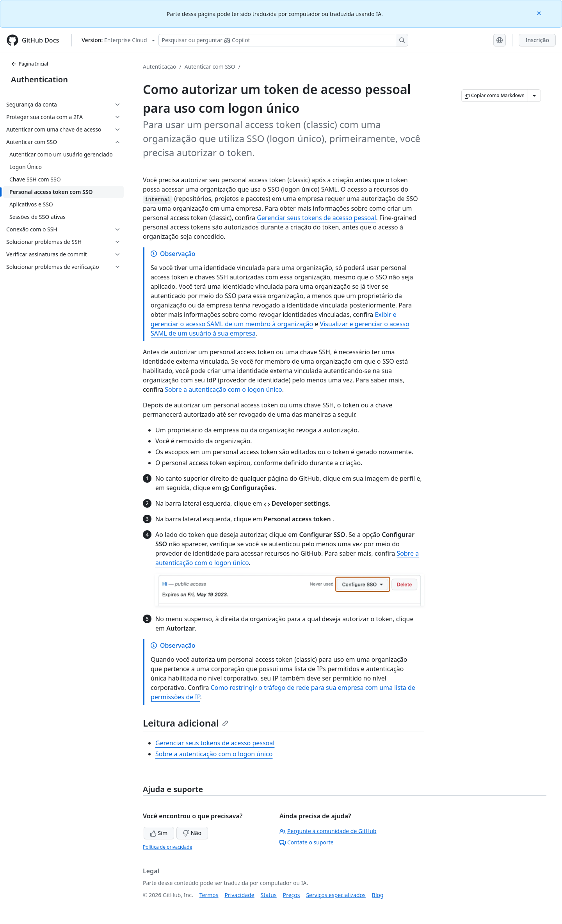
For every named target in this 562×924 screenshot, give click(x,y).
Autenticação (159, 67)
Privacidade (240, 895)
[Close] (540, 13)
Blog (378, 895)
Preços (292, 895)
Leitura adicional (186, 723)
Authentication (39, 79)
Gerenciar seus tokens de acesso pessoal (316, 218)
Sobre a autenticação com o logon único (223, 389)
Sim (159, 833)
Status (269, 895)
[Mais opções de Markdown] (534, 96)
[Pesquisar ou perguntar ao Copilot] (283, 40)
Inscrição (537, 40)
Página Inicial (29, 64)
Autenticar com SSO (210, 67)
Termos (209, 895)
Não (192, 833)
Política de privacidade (167, 847)
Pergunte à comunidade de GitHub (328, 831)
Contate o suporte (307, 842)
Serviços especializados (336, 895)
